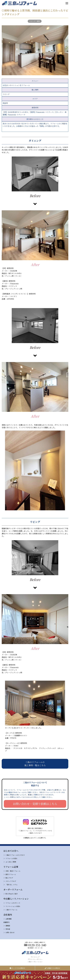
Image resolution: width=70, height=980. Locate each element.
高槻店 (8, 926)
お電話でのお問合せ (52, 968)
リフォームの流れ (11, 858)
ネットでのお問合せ (17, 968)
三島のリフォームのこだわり (15, 855)
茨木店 (8, 929)
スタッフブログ (11, 881)
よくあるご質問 (11, 862)
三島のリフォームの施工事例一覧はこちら (35, 764)
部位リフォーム (11, 874)
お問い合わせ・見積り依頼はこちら (35, 804)
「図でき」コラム (12, 885)
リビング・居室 (35, 21)
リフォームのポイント (13, 903)
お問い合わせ (10, 932)
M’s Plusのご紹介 (12, 894)
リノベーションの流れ (13, 906)
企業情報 (9, 919)
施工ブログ (9, 878)
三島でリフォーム (11, 910)
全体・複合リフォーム (13, 871)
